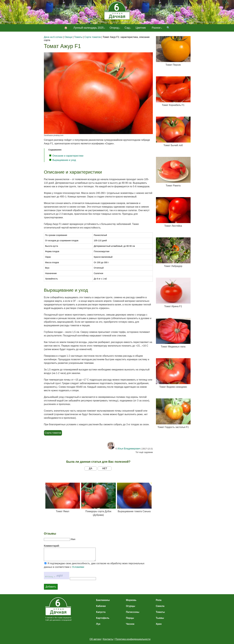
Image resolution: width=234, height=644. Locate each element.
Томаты (160, 612)
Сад (127, 28)
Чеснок (130, 624)
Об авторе (95, 639)
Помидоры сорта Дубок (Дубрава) (98, 499)
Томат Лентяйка (173, 212)
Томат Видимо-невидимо (173, 373)
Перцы (130, 618)
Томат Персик (173, 51)
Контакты (108, 639)
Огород (114, 28)
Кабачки (101, 606)
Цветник (141, 28)
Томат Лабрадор (173, 252)
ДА (91, 468)
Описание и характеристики (68, 156)
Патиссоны (133, 612)
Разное (156, 28)
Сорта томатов (53, 433)
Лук (98, 624)
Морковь (131, 600)
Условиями (78, 567)
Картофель (103, 618)
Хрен (159, 624)
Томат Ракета (173, 172)
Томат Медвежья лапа (173, 333)
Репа (159, 600)
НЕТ (105, 468)
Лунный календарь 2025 (89, 28)
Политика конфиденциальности (133, 639)
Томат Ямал (63, 498)
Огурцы (131, 606)
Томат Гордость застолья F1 (173, 413)
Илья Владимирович (129, 449)
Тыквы (160, 618)
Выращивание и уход (64, 160)
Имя (73, 539)
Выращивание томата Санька (134, 498)
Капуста (101, 612)
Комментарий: (52, 546)
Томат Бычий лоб (173, 132)
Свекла (160, 606)
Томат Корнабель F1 (173, 91)
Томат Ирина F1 (173, 293)
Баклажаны (103, 600)
